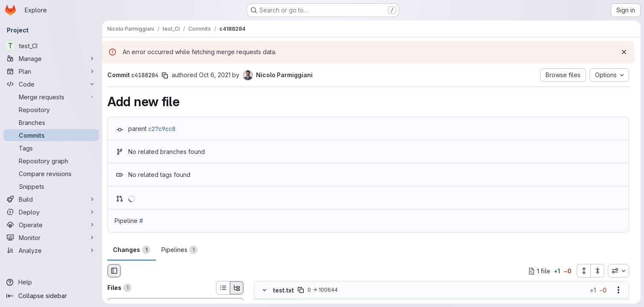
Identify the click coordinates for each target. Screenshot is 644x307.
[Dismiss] (624, 52)
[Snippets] (51, 186)
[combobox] (618, 271)
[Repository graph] (51, 161)
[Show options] (618, 290)
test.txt (283, 290)
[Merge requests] (51, 97)
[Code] (51, 84)
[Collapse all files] (598, 271)
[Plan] (51, 71)
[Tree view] (237, 288)
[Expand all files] (584, 271)
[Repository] (51, 110)
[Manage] (51, 58)
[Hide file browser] (114, 271)
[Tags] (51, 148)
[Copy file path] (301, 290)
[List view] (223, 288)
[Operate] (51, 225)
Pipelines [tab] (180, 250)
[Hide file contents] (264, 290)
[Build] (51, 199)
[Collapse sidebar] (51, 296)
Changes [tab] (132, 250)
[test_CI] (51, 46)
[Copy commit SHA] (165, 75)
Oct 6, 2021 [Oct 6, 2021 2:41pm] (215, 75)
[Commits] (51, 135)
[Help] (51, 282)
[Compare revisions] (51, 174)
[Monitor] (51, 237)
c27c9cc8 (162, 129)
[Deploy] (51, 212)
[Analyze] (51, 250)
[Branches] (51, 122)
